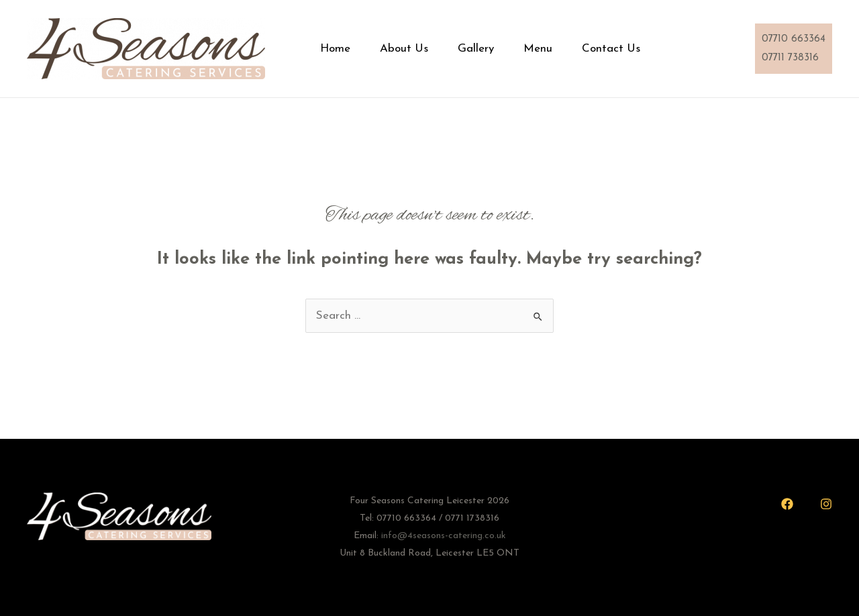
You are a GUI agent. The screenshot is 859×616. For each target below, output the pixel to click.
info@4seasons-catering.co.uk (444, 536)
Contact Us (639, 49)
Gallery (493, 49)
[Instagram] (826, 504)
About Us (416, 49)
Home (342, 49)
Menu (561, 49)
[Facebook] (787, 504)
